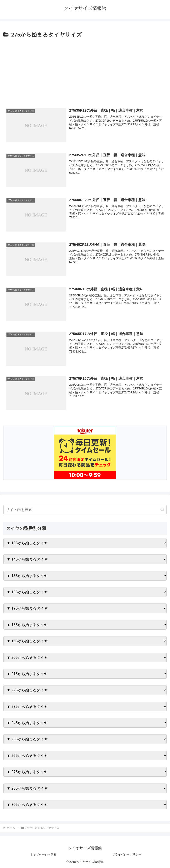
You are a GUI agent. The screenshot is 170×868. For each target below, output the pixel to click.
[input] (85, 510)
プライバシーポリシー (127, 855)
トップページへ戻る (43, 855)
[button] (162, 510)
